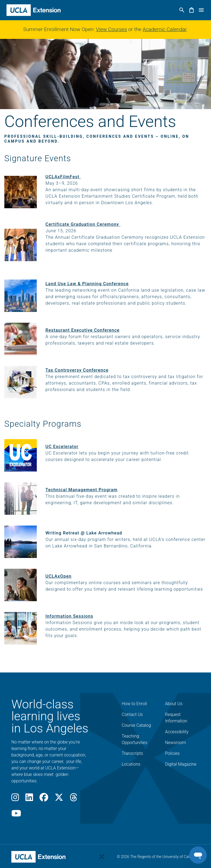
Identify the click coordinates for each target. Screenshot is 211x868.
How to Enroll (134, 704)
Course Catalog (136, 725)
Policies (172, 753)
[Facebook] (44, 799)
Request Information (176, 718)
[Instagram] (15, 799)
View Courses (112, 29)
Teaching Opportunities (135, 739)
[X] (59, 799)
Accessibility (177, 732)
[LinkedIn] (29, 799)
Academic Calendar (164, 29)
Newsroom (175, 743)
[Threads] (74, 799)
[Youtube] (16, 815)
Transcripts (132, 753)
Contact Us (132, 714)
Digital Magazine (181, 764)
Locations (131, 764)
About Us (174, 704)
